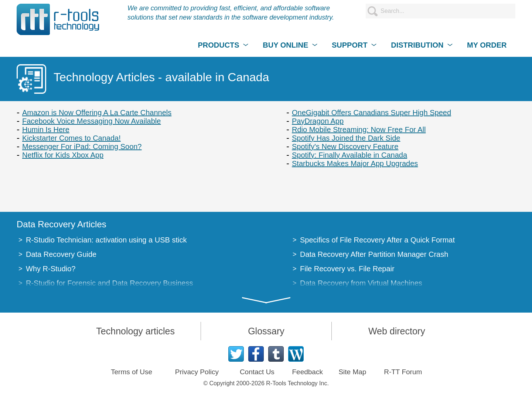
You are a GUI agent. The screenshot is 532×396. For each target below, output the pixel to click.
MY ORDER (487, 45)
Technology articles (135, 331)
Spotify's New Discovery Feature (345, 147)
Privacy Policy (197, 372)
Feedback (307, 372)
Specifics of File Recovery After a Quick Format (377, 240)
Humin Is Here (46, 130)
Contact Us (257, 372)
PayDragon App (318, 121)
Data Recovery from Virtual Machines (361, 283)
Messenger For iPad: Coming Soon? (82, 147)
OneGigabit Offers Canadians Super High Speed (371, 113)
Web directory (397, 331)
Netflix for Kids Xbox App (63, 155)
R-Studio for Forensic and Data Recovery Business (109, 283)
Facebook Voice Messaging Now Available (91, 121)
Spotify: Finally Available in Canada (349, 155)
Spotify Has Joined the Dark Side (346, 138)
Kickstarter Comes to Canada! (71, 138)
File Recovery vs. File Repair (347, 269)
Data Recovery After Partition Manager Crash (374, 254)
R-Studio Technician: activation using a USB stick (106, 240)
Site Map (352, 372)
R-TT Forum (403, 372)
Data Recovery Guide (61, 254)
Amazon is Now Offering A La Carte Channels (97, 113)
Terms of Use (132, 372)
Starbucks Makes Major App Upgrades (355, 163)
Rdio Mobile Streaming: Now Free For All (359, 130)
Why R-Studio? (51, 269)
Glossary (266, 331)
